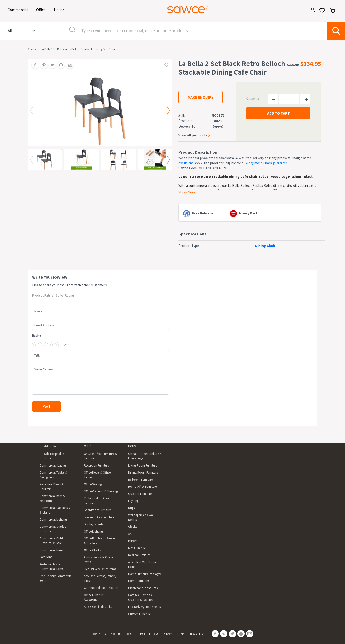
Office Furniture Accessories (94, 597)
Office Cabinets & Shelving (101, 491)
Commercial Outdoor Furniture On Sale (54, 541)
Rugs (131, 508)
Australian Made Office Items (98, 560)
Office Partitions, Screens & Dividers (100, 541)
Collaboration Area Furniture (96, 501)
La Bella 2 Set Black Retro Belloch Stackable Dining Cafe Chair (78, 49)
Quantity (253, 98)
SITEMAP (181, 634)
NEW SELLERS (197, 634)
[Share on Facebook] (34, 65)
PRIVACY (167, 634)
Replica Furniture (139, 555)
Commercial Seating (53, 465)
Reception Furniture (97, 465)
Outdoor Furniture (140, 494)
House (60, 9)
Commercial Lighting (53, 519)
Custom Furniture (139, 614)
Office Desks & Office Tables (97, 475)
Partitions (46, 557)
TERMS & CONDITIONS (147, 634)
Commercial (19, 9)
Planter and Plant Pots (143, 588)
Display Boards (93, 524)
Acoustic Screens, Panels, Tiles (100, 578)
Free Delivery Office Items (100, 569)
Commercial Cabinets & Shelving (55, 510)
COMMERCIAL (48, 446)
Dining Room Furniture (143, 472)
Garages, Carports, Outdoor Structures (141, 597)
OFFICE (89, 446)
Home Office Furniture (142, 487)
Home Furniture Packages (145, 574)
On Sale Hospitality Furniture (52, 456)
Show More (187, 192)
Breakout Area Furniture (99, 517)
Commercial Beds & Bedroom (52, 498)
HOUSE (133, 446)
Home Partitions (139, 581)
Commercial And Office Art (101, 588)
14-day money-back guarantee (266, 163)
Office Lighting (93, 531)
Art (130, 534)
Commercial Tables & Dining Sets (53, 475)
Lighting (133, 501)
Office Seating (93, 484)
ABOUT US (116, 634)
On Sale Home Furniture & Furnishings (145, 456)
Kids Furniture (137, 548)
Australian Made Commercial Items (51, 567)
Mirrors (133, 541)
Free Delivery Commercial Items (56, 578)
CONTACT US (99, 634)
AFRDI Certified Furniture (99, 607)
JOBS (129, 634)
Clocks (132, 527)
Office (42, 9)
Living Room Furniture (143, 465)
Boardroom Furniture (98, 510)
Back (33, 49)
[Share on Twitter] (51, 65)
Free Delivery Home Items (144, 607)
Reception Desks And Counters (53, 487)
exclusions (186, 163)
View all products (193, 135)
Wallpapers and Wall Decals (141, 517)
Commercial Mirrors (52, 550)
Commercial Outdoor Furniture (54, 529)
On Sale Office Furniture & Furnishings (101, 456)
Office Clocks (92, 550)
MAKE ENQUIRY (201, 97)
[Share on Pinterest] (42, 65)
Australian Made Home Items (143, 565)
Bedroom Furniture (140, 480)
